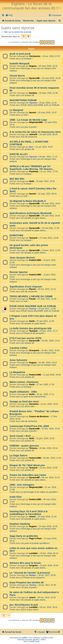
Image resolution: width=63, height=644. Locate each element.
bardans (33, 93)
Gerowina (34, 404)
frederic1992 (35, 260)
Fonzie (32, 299)
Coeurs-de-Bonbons (39, 417)
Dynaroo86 (34, 78)
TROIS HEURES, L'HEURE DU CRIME (31, 296)
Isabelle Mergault (19, 64)
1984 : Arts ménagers (22, 485)
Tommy (33, 309)
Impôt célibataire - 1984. (23, 392)
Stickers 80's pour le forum (25, 563)
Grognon (33, 565)
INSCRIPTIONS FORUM (23, 100)
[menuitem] (9, 15)
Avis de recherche (29, 137)
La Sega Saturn (18, 455)
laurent (32, 113)
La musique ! (27, 59)
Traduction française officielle (28, 640)
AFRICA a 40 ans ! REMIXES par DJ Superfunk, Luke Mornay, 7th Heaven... (32, 168)
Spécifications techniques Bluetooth (31, 213)
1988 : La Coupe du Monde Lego (28, 120)
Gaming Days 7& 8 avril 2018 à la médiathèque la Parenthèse (29, 513)
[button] (53, 42)
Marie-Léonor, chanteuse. (24, 382)
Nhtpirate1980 (36, 122)
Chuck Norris (17, 76)
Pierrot (32, 289)
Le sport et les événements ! (34, 397)
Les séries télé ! (28, 406)
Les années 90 (27, 95)
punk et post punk (20, 54)
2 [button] (45, 42)
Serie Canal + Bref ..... (22, 436)
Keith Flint (16, 497)
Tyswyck (33, 238)
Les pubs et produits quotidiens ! (35, 543)
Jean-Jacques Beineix (22, 258)
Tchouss (33, 448)
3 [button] (49, 42)
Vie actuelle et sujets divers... (34, 218)
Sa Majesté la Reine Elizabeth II (28, 201)
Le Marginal (16, 110)
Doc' (31, 147)
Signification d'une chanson (26, 287)
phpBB (24, 638)
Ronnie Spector (19, 272)
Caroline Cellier (19, 348)
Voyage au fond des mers (24, 402)
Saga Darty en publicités (24, 536)
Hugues (33, 66)
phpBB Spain (35, 641)
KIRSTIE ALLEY (19, 154)
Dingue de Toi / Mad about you (27, 465)
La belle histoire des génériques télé (31, 328)
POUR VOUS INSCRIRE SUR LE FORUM (40, 105)
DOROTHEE (16, 235)
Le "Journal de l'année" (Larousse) (30, 573)
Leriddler (33, 553)
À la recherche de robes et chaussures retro (35, 132)
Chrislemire (35, 56)
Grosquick (34, 350)
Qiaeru (43, 640)
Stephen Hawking (20, 524)
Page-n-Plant (35, 539)
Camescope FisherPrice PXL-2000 (29, 426)
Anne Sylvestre (18, 360)
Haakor (33, 575)
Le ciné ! (25, 115)
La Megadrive (17, 372)
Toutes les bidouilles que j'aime (28, 475)
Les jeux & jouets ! (29, 127)
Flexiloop (34, 172)
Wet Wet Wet (17, 179)
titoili (32, 181)
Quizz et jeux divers (30, 610)
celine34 (33, 134)
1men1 (32, 517)
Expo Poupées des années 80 (27, 582)
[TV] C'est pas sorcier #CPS (26, 338)
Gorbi (32, 321)
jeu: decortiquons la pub (24, 605)
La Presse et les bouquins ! (33, 333)
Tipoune (33, 103)
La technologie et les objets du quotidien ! (40, 492)
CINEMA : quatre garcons (24, 446)
